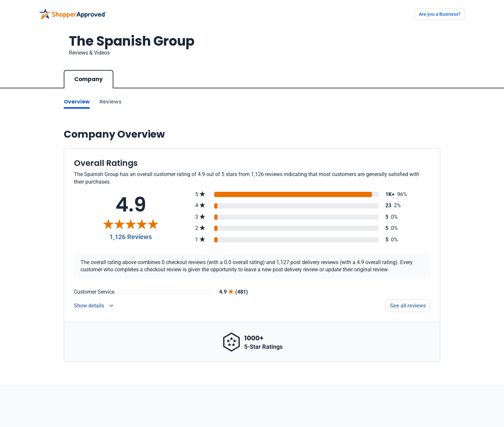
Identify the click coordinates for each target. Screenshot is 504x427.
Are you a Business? (440, 14)
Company (89, 79)
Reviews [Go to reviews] (111, 102)
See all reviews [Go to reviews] (408, 306)
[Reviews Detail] (94, 306)
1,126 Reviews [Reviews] (131, 237)
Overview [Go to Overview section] (77, 102)
